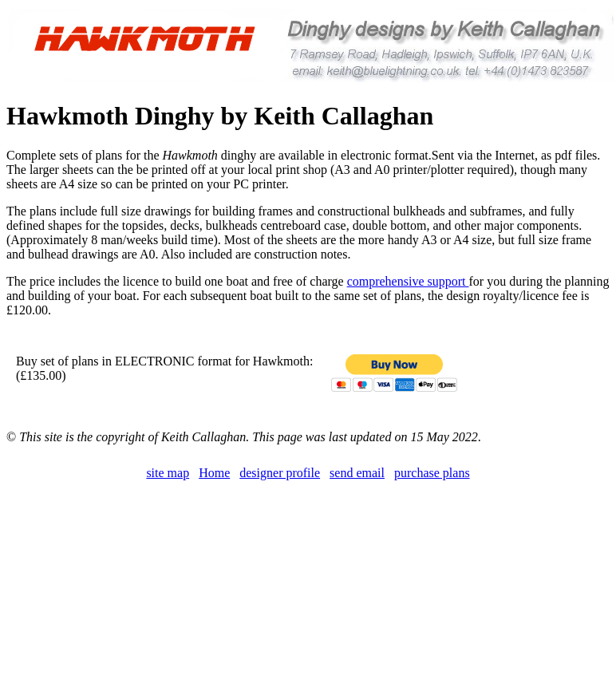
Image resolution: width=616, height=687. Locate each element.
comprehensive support (408, 281)
